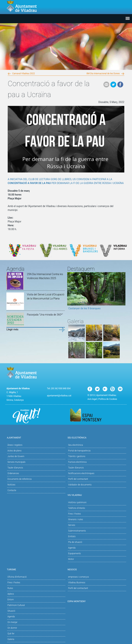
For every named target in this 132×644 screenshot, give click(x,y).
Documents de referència (20, 479)
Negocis (96, 569)
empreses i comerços (78, 577)
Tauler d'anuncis (15, 468)
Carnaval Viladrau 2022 (24, 74)
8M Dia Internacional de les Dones (103, 74)
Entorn (11, 600)
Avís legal (92, 399)
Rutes (10, 588)
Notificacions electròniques (81, 473)
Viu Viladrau (96, 495)
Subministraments (77, 531)
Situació (11, 611)
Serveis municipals (16, 462)
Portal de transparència (79, 451)
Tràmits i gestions (77, 456)
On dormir (12, 628)
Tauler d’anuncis (76, 468)
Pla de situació (75, 542)
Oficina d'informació (17, 577)
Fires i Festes (74, 514)
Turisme (36, 569)
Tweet (113, 85)
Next (123, 292)
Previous (70, 292)
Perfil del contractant (78, 479)
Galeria (11, 639)
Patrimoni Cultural (16, 605)
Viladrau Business (77, 583)
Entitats (72, 536)
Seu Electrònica (96, 437)
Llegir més (12, 329)
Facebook (120, 85)
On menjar (12, 622)
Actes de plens (15, 451)
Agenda (72, 548)
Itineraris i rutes (76, 519)
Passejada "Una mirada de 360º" (45, 315)
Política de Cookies (108, 399)
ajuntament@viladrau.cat (59, 396)
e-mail (106, 85)
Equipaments (74, 553)
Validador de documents (80, 485)
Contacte (12, 490)
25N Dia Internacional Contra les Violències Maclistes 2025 (45, 276)
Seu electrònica (76, 445)
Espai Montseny (77, 601)
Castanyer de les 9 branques (84, 308)
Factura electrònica (77, 462)
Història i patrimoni (77, 502)
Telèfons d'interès (77, 508)
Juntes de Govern (16, 456)
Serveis (72, 525)
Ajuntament (36, 437)
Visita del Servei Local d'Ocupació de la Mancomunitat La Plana (46, 296)
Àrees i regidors (15, 445)
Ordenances (13, 473)
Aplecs (11, 594)
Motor (71, 559)
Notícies (11, 485)
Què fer (11, 634)
